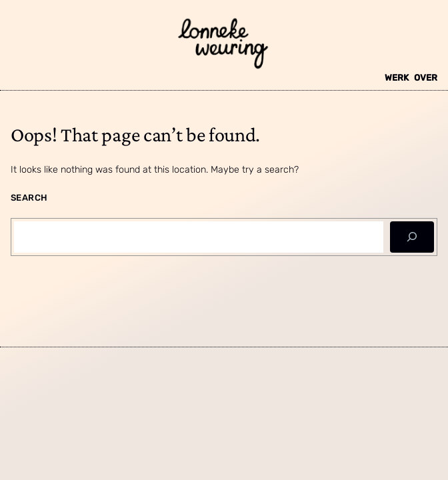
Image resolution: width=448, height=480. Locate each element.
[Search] (412, 237)
